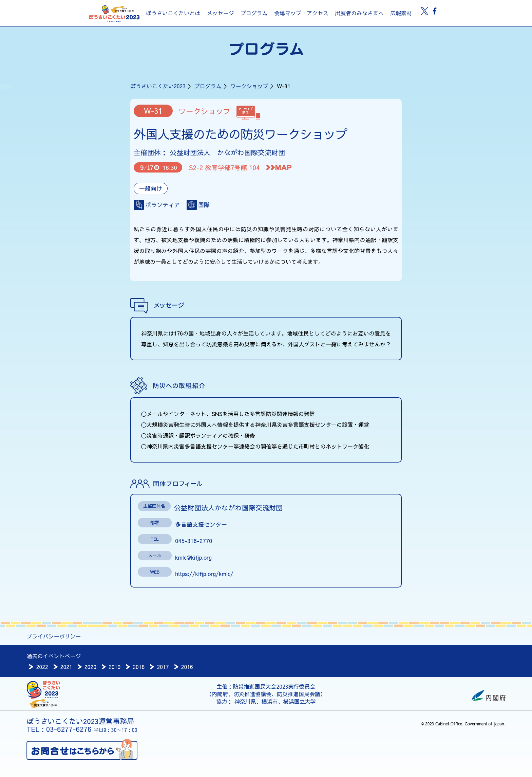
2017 (163, 667)
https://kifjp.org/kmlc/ (204, 574)
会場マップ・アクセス (301, 13)
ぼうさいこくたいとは (173, 13)
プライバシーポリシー (54, 636)
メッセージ (220, 13)
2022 (42, 667)
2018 (139, 667)
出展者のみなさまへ (359, 13)
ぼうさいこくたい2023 (158, 86)
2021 (66, 667)
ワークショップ (249, 86)
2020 (90, 667)
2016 (187, 667)
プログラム (254, 13)
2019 (115, 667)
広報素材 (401, 13)
